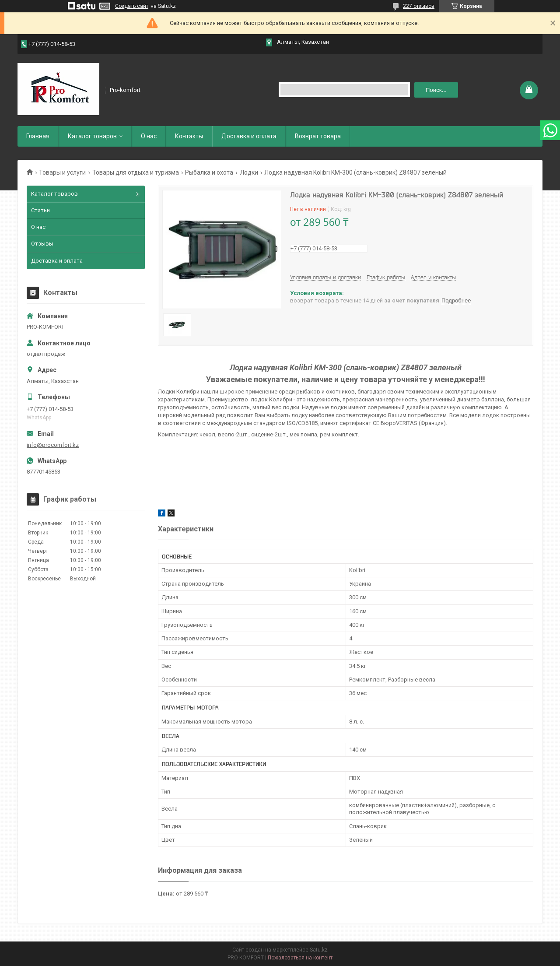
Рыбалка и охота (209, 172)
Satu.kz (319, 950)
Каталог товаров (92, 136)
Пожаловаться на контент (300, 958)
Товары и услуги (62, 172)
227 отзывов (419, 6)
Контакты (189, 136)
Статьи (40, 210)
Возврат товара (318, 136)
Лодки (249, 172)
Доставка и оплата (249, 136)
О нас (149, 136)
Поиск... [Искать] (436, 90)
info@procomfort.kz (53, 445)
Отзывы (42, 244)
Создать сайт (132, 6)
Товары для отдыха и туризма (136, 172)
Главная (38, 136)
